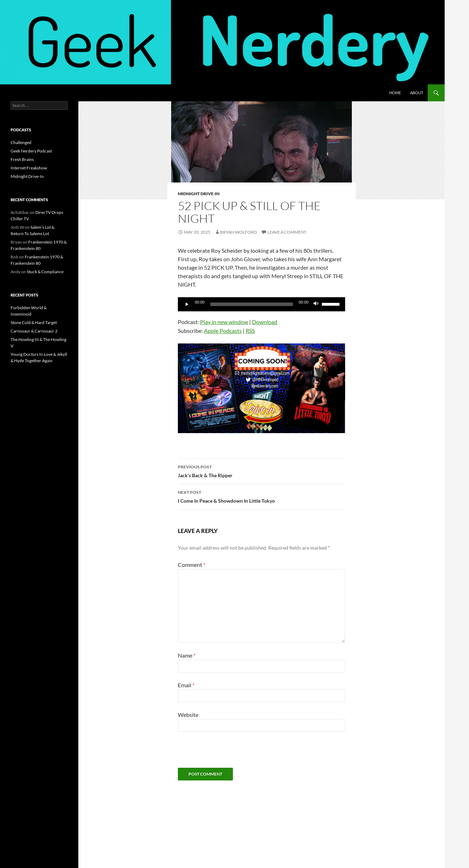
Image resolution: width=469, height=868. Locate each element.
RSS (250, 331)
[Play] (187, 304)
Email (186, 685)
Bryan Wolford (239, 232)
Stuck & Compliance (45, 272)
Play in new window (224, 322)
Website (188, 715)
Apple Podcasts (223, 331)
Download (265, 322)
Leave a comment (287, 232)
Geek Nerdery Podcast (31, 151)
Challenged (21, 142)
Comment (192, 565)
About (417, 93)
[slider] (252, 304)
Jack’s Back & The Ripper (261, 471)
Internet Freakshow (29, 168)
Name (187, 655)
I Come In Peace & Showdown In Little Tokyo (261, 496)
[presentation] (232, 754)
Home (395, 93)
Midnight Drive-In (199, 194)
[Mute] (316, 304)
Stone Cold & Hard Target (34, 322)
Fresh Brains (22, 159)
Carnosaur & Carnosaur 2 (34, 331)
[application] (261, 304)
